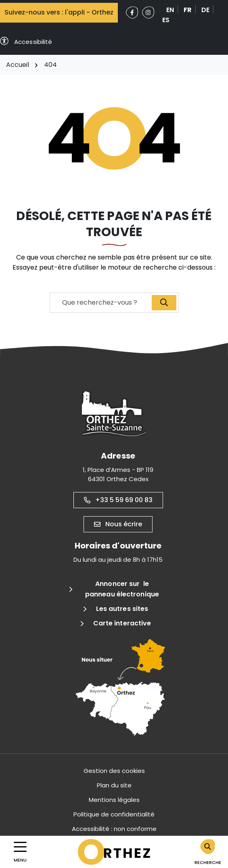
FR (188, 10)
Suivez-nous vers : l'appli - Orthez (59, 12)
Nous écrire (118, 524)
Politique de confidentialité (114, 814)
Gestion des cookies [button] (114, 771)
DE (205, 10)
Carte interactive (122, 623)
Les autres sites (122, 609)
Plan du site (114, 785)
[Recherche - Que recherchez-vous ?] (101, 303)
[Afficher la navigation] (20, 852)
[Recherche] (164, 303)
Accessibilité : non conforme (114, 829)
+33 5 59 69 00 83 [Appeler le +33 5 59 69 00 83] (118, 500)
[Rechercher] (208, 852)
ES (166, 20)
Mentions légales (114, 800)
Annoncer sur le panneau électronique (122, 589)
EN (170, 10)
